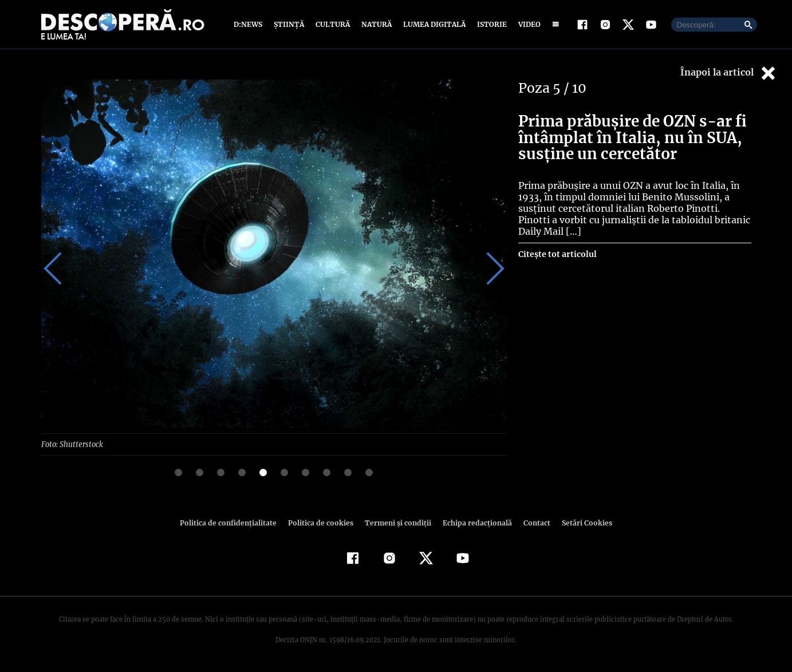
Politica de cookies (322, 522)
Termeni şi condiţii (397, 522)
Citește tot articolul (557, 254)
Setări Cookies (581, 522)
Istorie (490, 24)
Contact (533, 522)
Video (527, 24)
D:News (250, 24)
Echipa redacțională (474, 522)
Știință (289, 24)
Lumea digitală (432, 24)
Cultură (332, 24)
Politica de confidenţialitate (234, 522)
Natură (375, 24)
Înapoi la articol (729, 73)
